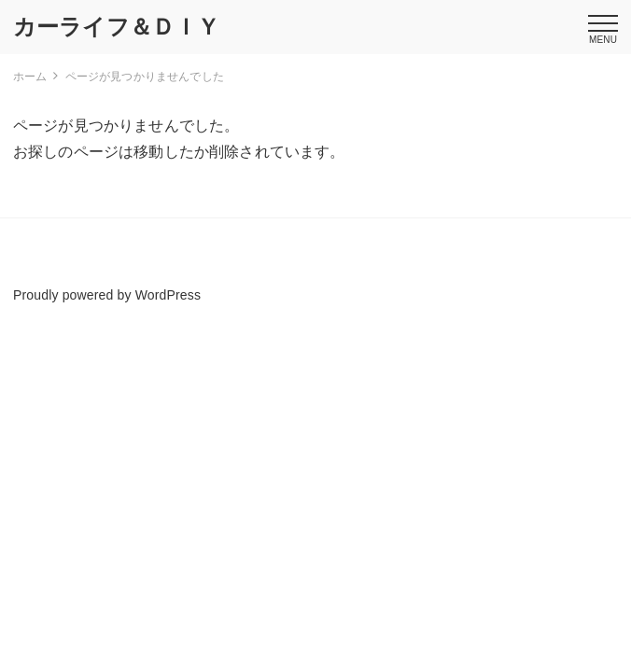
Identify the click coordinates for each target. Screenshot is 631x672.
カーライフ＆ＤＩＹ (116, 27)
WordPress (168, 295)
